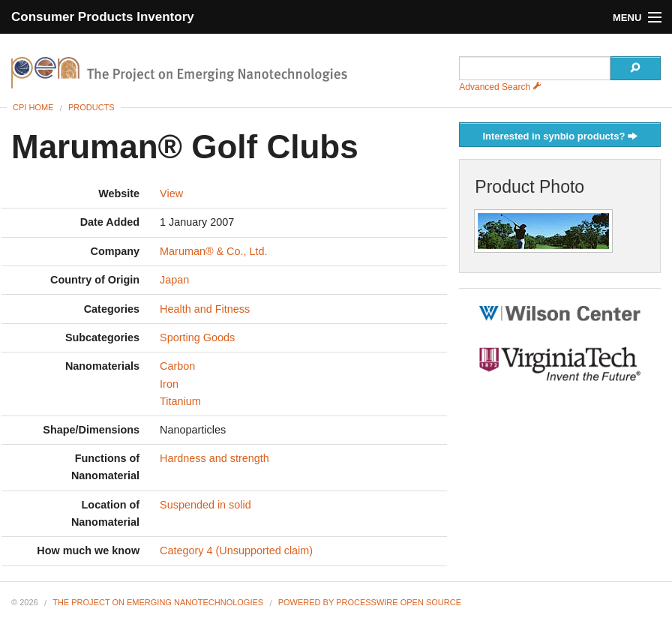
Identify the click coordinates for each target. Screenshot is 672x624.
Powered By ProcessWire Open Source (370, 602)
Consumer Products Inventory (103, 17)
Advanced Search (500, 87)
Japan (174, 280)
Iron (169, 384)
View (171, 193)
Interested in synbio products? (560, 137)
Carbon (177, 366)
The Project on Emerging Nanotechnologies (158, 602)
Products (91, 107)
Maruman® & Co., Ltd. (213, 251)
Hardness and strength (214, 458)
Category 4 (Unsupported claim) (236, 550)
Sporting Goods (197, 337)
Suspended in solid (205, 505)
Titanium (180, 401)
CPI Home (33, 107)
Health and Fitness (205, 309)
